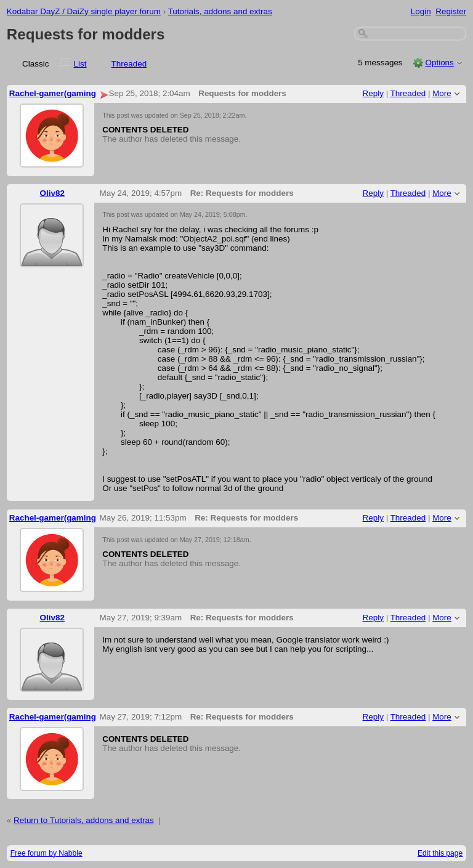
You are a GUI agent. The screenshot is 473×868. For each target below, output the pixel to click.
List (80, 64)
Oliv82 (52, 193)
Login (421, 11)
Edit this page (440, 853)
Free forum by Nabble (46, 853)
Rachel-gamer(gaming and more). (75, 93)
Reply (373, 93)
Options (439, 63)
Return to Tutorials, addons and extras (84, 820)
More (442, 93)
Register (451, 11)
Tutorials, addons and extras (220, 11)
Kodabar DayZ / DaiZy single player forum (84, 11)
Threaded (129, 64)
